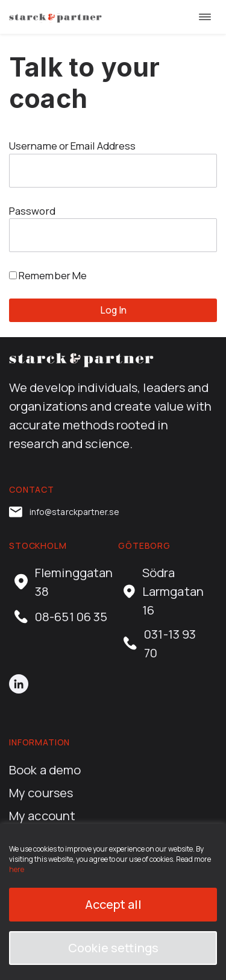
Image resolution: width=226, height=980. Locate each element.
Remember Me (48, 275)
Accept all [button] (113, 904)
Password (32, 211)
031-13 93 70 (160, 643)
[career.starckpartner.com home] (55, 17)
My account (42, 815)
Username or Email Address (72, 146)
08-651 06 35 (61, 617)
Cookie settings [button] (113, 948)
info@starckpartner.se (64, 512)
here (17, 869)
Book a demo (45, 770)
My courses (41, 792)
